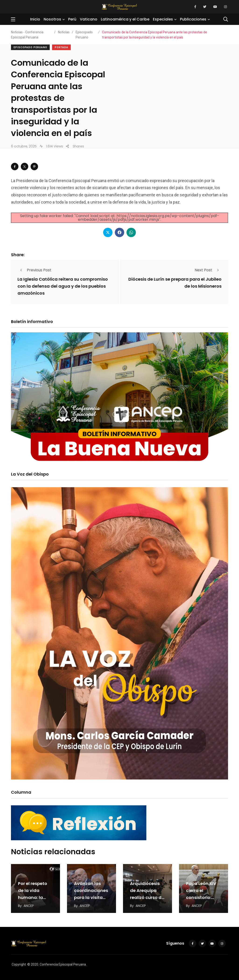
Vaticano (89, 19)
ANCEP (29, 906)
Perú (72, 19)
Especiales (163, 19)
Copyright (19, 964)
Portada (61, 47)
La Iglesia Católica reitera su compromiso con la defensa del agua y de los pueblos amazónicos (63, 286)
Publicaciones (193, 19)
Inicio (35, 19)
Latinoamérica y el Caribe (125, 19)
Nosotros (52, 19)
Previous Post (34, 270)
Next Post (208, 270)
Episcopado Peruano (30, 47)
